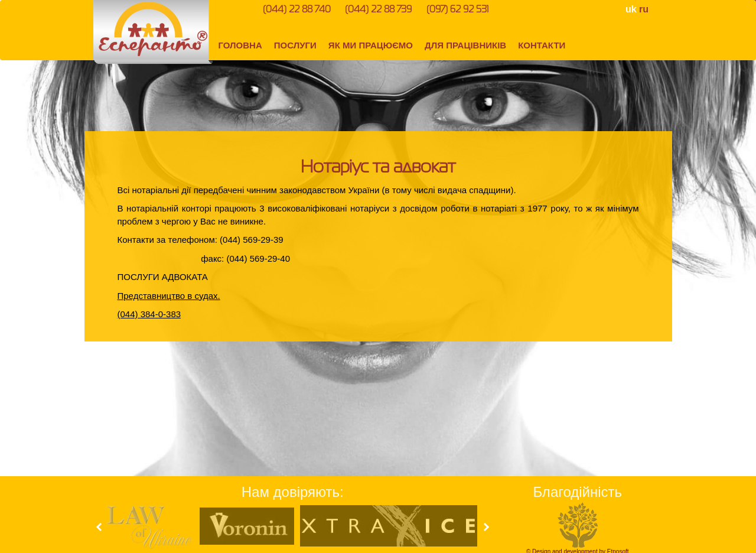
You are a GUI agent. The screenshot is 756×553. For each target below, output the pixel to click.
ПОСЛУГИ (295, 45)
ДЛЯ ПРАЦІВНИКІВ (465, 45)
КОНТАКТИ (542, 45)
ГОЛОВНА (240, 45)
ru (644, 9)
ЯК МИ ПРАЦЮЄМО (371, 45)
